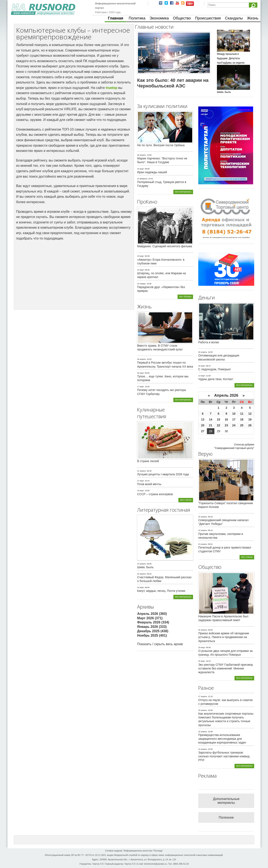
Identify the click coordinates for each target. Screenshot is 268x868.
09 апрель (203, 352)
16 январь (142, 284)
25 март (141, 169)
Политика (137, 18)
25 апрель (203, 517)
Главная (115, 18)
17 (234, 419)
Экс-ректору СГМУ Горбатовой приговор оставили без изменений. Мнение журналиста (226, 668)
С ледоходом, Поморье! (215, 369)
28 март (202, 366)
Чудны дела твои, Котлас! (216, 379)
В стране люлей (148, 461)
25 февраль (142, 179)
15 (219, 419)
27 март (141, 481)
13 (203, 419)
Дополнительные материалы (226, 801)
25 (242, 425)
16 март (141, 587)
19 (250, 419)
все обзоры (185, 296)
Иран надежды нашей (152, 172)
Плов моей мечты (149, 484)
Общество (182, 18)
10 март (141, 270)
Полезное (226, 817)
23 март (141, 256)
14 (211, 419)
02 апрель (142, 574)
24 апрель (142, 564)
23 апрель (203, 544)
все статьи (186, 500)
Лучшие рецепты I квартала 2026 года (163, 474)
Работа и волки (209, 342)
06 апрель (142, 155)
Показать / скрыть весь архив (160, 644)
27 (203, 431)
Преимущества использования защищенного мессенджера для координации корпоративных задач (222, 739)
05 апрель (203, 630)
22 (219, 425)
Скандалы (234, 18)
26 (250, 425)
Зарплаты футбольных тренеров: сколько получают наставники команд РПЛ (224, 756)
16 (226, 419)
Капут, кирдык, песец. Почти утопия (161, 591)
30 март (141, 373)
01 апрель (142, 471)
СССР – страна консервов (155, 494)
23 (226, 425)
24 (234, 425)
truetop (111, 88)
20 (203, 425)
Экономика (159, 18)
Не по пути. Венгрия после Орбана (161, 145)
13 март (202, 376)
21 (211, 425)
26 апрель (203, 710)
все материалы (183, 192)
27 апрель (203, 696)
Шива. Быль (145, 567)
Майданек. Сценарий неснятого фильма (165, 246)
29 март (202, 647)
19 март (141, 491)
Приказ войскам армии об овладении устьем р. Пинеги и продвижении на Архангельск (224, 637)
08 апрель (142, 359)
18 (242, 419)
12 (250, 414)
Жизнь (253, 18)
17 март (141, 387)
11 (242, 414)
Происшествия (208, 18)
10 (234, 414)
